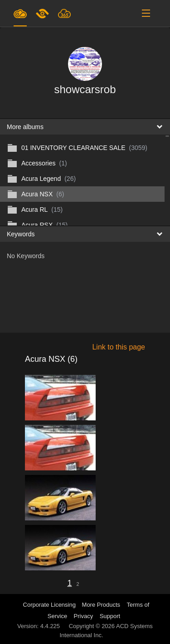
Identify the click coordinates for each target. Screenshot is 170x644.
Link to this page (119, 347)
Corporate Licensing (50, 605)
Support (110, 616)
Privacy (84, 616)
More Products (101, 605)
